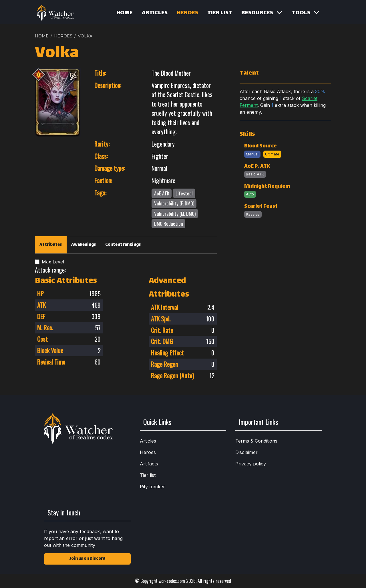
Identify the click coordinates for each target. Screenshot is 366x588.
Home (125, 13)
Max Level (53, 262)
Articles (155, 13)
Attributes (51, 245)
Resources (262, 13)
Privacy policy (251, 464)
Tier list (220, 13)
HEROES (63, 36)
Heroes (188, 13)
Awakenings (84, 245)
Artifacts (149, 464)
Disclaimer (246, 452)
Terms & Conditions (256, 441)
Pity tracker (152, 487)
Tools (306, 13)
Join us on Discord (87, 559)
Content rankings (123, 245)
